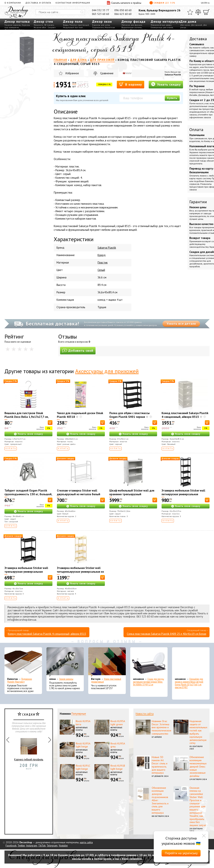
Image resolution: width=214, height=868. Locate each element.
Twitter (21, 845)
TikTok (42, 845)
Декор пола (73, 21)
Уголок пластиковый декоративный (106, 680)
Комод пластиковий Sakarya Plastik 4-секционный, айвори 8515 (185, 415)
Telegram (52, 845)
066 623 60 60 (123, 14)
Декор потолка (17, 21)
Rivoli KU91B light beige (118, 767)
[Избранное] (190, 12)
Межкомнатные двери (161, 25)
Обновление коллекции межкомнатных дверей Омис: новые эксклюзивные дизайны (198, 766)
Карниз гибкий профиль (29, 748)
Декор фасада (133, 21)
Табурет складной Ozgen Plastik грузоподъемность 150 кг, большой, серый (28, 494)
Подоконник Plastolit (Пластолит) (20, 680)
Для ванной (197, 25)
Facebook (11, 845)
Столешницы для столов (162, 27)
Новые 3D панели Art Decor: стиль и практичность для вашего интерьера (160, 765)
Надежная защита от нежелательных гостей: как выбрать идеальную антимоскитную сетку (198, 732)
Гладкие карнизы (13, 25)
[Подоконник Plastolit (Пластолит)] (23, 662)
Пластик (103, 263)
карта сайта (86, 842)
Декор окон (102, 21)
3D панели (49, 25)
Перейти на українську (181, 853)
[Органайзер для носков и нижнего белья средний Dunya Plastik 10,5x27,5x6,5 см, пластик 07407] (191, 662)
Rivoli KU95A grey (118, 745)
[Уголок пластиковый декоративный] (107, 662)
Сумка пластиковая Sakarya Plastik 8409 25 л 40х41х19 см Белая (167, 634)
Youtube (63, 845)
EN (206, 3)
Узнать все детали (181, 324)
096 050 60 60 (123, 10)
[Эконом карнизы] (65, 662)
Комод (102, 255)
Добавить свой (78, 351)
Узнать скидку (166, 84)
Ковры (66, 25)
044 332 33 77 (101, 10)
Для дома (188, 21)
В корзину (131, 84)
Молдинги (39, 25)
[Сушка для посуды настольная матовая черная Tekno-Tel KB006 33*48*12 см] (149, 662)
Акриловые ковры (82, 729)
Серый (101, 270)
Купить (172, 98)
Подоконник (98, 27)
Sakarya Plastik (173, 75)
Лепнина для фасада (132, 25)
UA (202, 3)
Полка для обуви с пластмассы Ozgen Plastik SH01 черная (129, 415)
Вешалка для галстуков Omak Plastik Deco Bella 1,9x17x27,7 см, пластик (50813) (26, 417)
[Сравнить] (198, 12)
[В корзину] (50, 423)
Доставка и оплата (38, 3)
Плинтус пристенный (79, 25)
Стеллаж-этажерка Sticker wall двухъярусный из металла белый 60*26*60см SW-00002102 (79, 494)
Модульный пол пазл (73, 27)
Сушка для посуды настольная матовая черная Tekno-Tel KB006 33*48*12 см (149, 682)
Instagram (32, 845)
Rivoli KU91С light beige (83, 767)
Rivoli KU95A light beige (83, 745)
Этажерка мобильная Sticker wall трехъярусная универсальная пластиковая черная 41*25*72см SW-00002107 (26, 573)
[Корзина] (206, 12)
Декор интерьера (165, 21)
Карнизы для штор (101, 25)
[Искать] (82, 12)
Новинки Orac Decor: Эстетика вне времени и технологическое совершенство (161, 727)
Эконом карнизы (66, 679)
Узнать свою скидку (30, 434)
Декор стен (43, 21)
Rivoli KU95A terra (83, 723)
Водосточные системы (132, 27)
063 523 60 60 (101, 14)
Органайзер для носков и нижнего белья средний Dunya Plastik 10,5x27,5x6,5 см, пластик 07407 (189, 683)
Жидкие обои (40, 27)
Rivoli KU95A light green (118, 723)
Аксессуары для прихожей (107, 371)
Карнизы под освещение (17, 26)
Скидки (162, 3)
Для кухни (185, 25)
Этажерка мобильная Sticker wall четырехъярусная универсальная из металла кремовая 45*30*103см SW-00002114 (80, 573)
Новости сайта (145, 714)
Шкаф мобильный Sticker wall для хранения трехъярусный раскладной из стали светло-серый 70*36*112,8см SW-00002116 (133, 496)
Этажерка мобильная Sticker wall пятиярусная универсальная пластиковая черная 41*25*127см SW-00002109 (184, 496)
